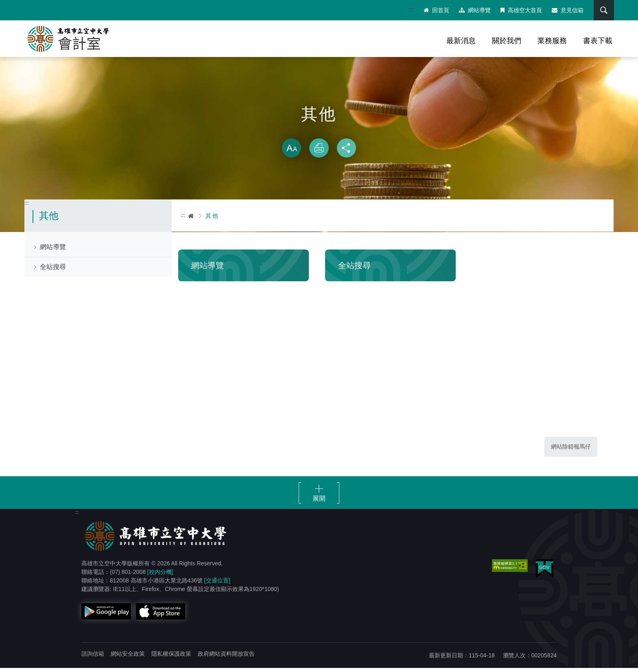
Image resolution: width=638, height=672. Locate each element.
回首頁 (435, 10)
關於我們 (507, 41)
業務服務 (552, 41)
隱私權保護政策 (171, 658)
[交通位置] (217, 584)
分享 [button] (347, 152)
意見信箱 (566, 10)
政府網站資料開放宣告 (226, 658)
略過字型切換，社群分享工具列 (319, 134)
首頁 (191, 220)
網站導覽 (473, 10)
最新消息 (461, 41)
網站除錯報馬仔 (571, 451)
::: (410, 10)
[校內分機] (160, 576)
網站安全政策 (128, 658)
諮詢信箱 (93, 658)
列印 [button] (319, 152)
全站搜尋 (53, 271)
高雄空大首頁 (520, 10)
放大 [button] (291, 152)
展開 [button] (319, 502)
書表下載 (598, 41)
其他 (212, 220)
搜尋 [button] (601, 10)
